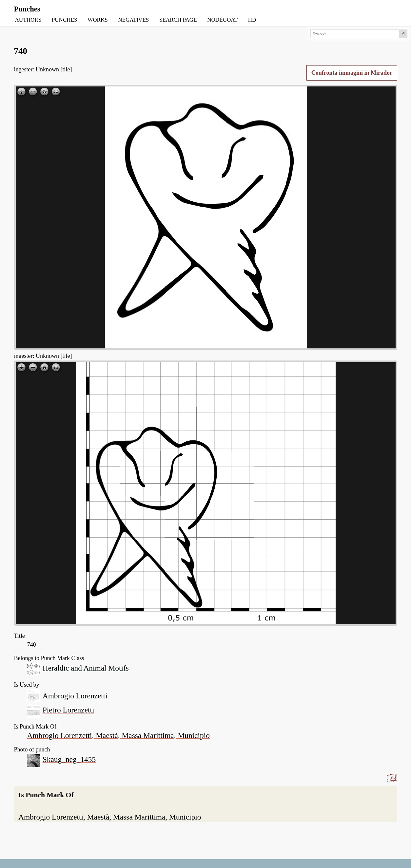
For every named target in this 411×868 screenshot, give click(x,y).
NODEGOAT (222, 20)
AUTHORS (28, 20)
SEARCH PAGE (178, 20)
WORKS (98, 20)
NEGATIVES (133, 20)
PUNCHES (65, 20)
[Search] (355, 34)
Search (404, 34)
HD (252, 20)
